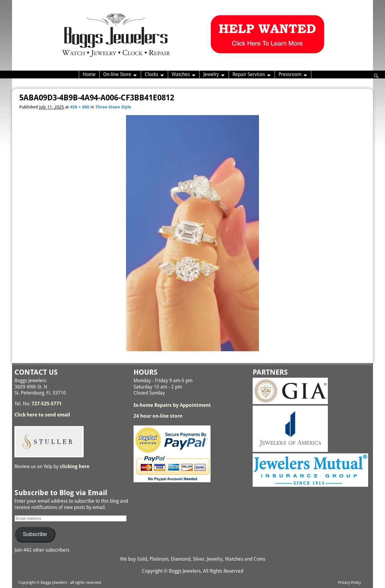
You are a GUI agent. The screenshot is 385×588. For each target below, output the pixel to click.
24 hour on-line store (158, 416)
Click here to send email (42, 415)
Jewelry (211, 74)
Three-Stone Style (113, 107)
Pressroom (290, 74)
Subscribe (35, 534)
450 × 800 (80, 107)
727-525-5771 (47, 404)
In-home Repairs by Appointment (172, 405)
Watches (181, 74)
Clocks (151, 74)
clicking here (75, 466)
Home (89, 74)
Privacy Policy (350, 582)
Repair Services (249, 74)
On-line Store (117, 74)
